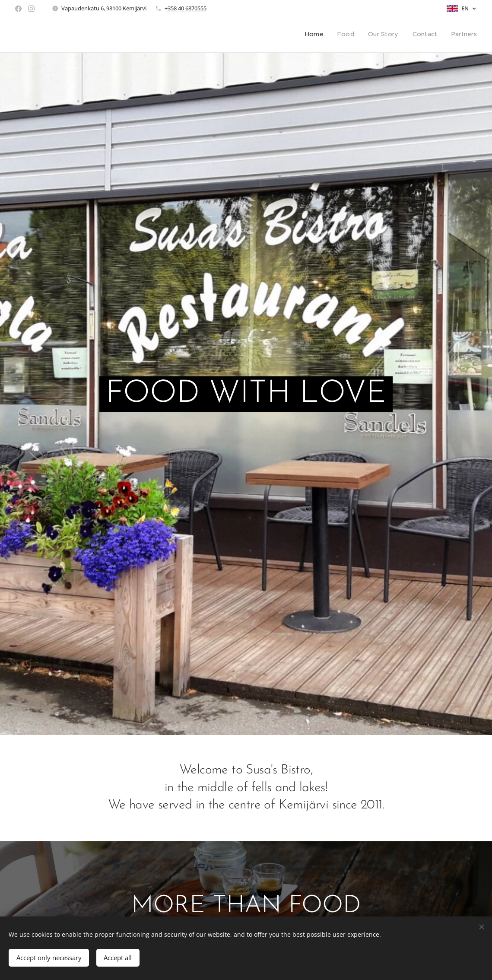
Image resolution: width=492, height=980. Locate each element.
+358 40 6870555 (186, 8)
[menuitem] (424, 35)
